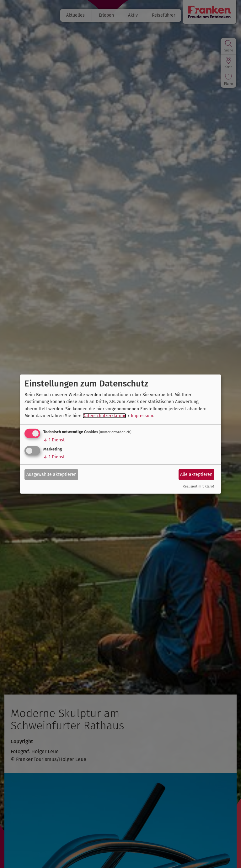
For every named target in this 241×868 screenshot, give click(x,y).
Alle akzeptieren (196, 474)
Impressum (142, 416)
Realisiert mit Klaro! (198, 486)
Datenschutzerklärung (104, 416)
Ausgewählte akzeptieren (51, 474)
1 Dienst (54, 440)
